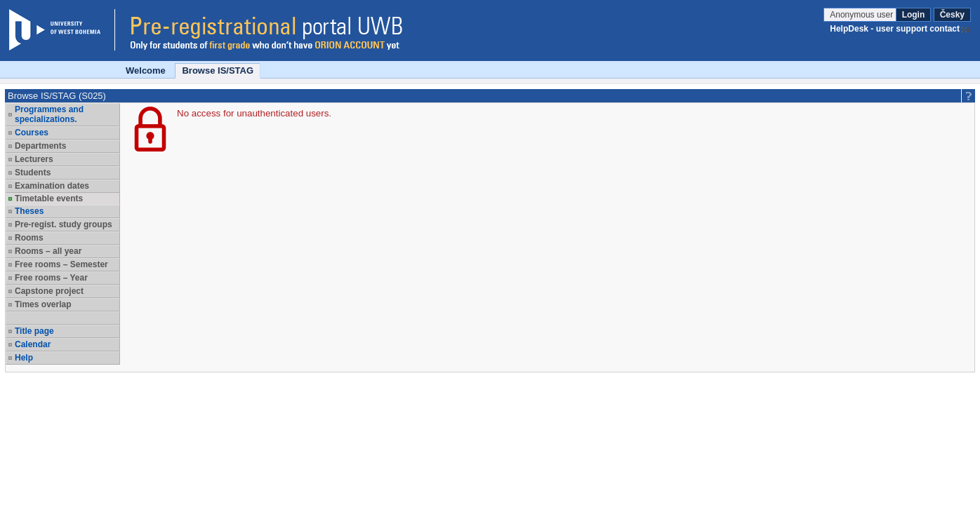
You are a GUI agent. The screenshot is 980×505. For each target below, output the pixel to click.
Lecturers (34, 159)
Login (914, 15)
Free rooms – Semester (61, 264)
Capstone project (49, 291)
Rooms (29, 238)
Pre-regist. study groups (64, 224)
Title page (34, 331)
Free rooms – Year (51, 278)
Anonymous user (862, 15)
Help (24, 358)
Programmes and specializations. (49, 114)
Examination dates (52, 186)
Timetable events (49, 198)
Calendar (33, 344)
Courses (32, 133)
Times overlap (43, 304)
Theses (29, 211)
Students (33, 173)
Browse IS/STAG (218, 70)
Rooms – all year (48, 251)
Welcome (146, 70)
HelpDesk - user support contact (895, 29)
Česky (952, 15)
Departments (40, 146)
